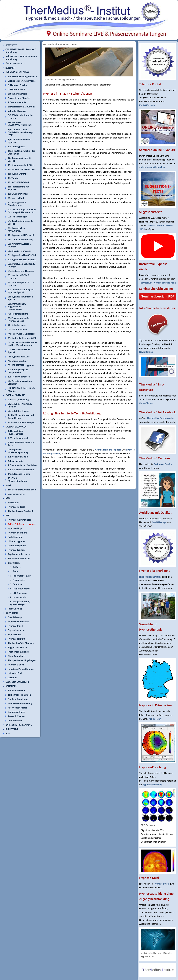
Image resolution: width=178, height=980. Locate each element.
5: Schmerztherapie (17, 94)
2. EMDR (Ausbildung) (19, 400)
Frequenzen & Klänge (18, 652)
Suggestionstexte (16, 494)
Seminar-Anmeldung (18, 699)
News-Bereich (146, 352)
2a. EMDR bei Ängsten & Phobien (20, 405)
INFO (8, 515)
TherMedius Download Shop (22, 490)
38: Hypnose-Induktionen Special (20, 298)
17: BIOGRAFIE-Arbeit (18, 182)
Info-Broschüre (15, 721)
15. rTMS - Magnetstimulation (17, 480)
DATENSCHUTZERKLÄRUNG (19, 725)
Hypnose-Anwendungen (20, 520)
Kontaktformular (147, 105)
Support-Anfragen (17, 712)
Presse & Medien (16, 716)
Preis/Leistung (15, 609)
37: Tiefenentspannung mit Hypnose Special (21, 291)
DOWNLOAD (12, 613)
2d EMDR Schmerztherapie (21, 422)
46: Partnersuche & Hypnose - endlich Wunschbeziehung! (22, 344)
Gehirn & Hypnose (17, 546)
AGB (8, 734)
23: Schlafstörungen (18, 217)
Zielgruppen (14, 563)
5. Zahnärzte (16, 584)
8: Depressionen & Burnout (21, 107)
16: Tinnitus (14, 178)
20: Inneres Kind (16, 198)
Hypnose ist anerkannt (150, 577)
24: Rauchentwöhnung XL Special (20, 222)
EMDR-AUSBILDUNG (15, 395)
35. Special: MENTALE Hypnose (18, 277)
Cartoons (12, 678)
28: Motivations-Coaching (20, 240)
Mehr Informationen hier (153, 167)
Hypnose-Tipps (15, 528)
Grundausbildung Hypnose (108, 450)
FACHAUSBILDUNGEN (16, 427)
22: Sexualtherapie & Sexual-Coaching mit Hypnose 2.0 (22, 211)
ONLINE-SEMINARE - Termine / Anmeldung (20, 51)
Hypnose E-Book (16, 665)
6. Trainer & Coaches (20, 589)
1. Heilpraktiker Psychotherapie (15, 432)
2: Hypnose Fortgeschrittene (22, 81)
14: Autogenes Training (19, 474)
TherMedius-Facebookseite (160, 418)
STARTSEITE (11, 45)
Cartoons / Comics (163, 464)
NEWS (8, 498)
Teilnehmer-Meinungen (19, 695)
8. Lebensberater (18, 597)
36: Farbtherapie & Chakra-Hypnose (21, 284)
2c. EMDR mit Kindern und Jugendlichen (21, 417)
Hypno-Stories (15, 635)
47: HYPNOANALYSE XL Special (19, 351)
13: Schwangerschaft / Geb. (21, 165)
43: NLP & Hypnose (17, 329)
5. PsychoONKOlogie (18, 457)
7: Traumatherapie (17, 102)
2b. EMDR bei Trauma (18, 411)
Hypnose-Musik (16, 626)
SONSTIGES (11, 686)
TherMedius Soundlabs (19, 559)
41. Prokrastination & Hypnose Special (18, 319)
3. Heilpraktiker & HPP (21, 576)
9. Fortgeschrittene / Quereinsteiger (20, 603)
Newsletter (13, 503)
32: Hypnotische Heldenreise (22, 260)
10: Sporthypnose (16, 147)
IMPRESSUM (12, 729)
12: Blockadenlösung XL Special (19, 159)
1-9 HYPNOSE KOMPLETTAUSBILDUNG (20, 124)
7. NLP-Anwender (19, 593)
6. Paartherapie (15, 461)
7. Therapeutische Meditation (22, 465)
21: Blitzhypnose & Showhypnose (17, 204)
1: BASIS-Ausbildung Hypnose (22, 77)
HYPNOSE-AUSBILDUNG (17, 72)
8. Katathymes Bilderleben (21, 470)
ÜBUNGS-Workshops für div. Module (22, 390)
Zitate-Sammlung (16, 656)
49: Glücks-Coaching (18, 361)
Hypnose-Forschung (18, 533)
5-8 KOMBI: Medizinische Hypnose (20, 117)
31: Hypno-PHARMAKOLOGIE (22, 255)
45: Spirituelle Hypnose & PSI (22, 338)
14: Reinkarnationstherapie (21, 169)
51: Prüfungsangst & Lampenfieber (18, 371)
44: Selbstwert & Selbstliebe (22, 334)
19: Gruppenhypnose (18, 194)
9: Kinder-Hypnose (17, 111)
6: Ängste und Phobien (19, 98)
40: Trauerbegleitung (18, 314)
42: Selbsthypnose (17, 325)
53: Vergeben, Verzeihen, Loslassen (20, 382)
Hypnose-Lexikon (16, 550)
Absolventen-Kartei (17, 708)
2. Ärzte (14, 571)
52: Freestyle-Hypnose (19, 377)
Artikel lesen (155, 719)
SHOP (8, 485)
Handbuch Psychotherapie (21, 669)
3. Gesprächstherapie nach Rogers (21, 444)
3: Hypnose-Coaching (18, 85)
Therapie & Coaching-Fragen (22, 660)
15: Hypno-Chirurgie (18, 174)
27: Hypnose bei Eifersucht (21, 235)
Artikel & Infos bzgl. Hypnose (22, 524)
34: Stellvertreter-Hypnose (21, 271)
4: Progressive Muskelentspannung (18, 451)
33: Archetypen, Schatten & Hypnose (21, 265)
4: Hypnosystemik (17, 89)
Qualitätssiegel (15, 617)
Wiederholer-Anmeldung (20, 703)
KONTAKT (10, 68)
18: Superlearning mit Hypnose (18, 188)
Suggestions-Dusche (18, 647)
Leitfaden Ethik (15, 673)
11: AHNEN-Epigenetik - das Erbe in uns (21, 152)
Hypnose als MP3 (16, 639)
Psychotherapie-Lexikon (20, 554)
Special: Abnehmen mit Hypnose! (19, 141)
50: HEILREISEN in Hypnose (21, 365)
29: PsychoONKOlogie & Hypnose (20, 245)
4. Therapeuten (18, 580)
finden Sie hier (146, 403)
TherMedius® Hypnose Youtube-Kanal (158, 283)
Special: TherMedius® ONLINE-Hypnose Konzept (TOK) (21, 132)
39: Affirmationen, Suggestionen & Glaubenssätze (17, 307)
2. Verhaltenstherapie (18, 438)
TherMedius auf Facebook (21, 511)
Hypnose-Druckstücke (19, 622)
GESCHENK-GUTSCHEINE (17, 682)
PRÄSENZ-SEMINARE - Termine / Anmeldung (21, 58)
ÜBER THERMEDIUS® (16, 64)
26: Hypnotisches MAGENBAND (16, 229)
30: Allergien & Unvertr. (19, 251)
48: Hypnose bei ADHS (19, 357)
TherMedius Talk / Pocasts (21, 643)
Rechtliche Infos (16, 537)
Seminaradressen (16, 690)
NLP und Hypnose (17, 541)
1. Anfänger (16, 567)
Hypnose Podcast (16, 507)
